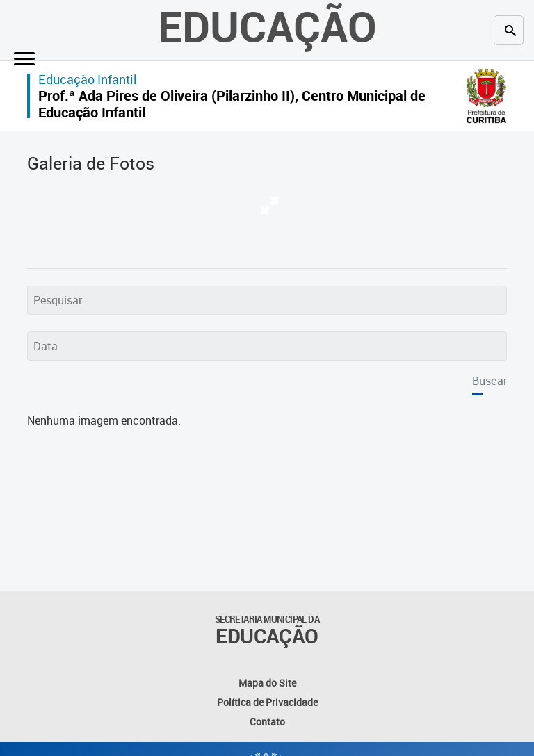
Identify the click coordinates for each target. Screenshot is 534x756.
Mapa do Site (267, 683)
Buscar (489, 381)
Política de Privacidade (267, 702)
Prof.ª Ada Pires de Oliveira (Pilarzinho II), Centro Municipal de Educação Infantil (232, 104)
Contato (267, 722)
